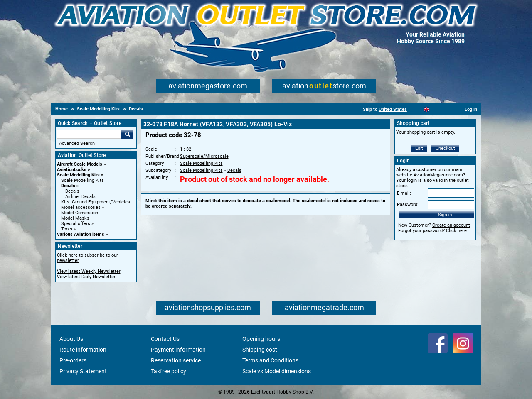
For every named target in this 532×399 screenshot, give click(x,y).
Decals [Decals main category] (72, 191)
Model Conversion (80, 213)
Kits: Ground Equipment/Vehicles (96, 202)
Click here (456, 231)
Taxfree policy (169, 371)
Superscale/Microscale (204, 156)
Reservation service (176, 360)
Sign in (445, 215)
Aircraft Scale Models (80, 164)
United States (393, 109)
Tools (67, 229)
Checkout (445, 148)
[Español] (437, 109)
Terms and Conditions (270, 360)
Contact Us (165, 339)
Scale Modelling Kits (78, 175)
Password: (408, 204)
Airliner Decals (80, 197)
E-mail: (404, 193)
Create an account (451, 225)
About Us (71, 339)
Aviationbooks (72, 170)
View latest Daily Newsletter (86, 277)
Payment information (178, 350)
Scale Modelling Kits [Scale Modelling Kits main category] (83, 180)
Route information (83, 350)
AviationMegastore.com (438, 175)
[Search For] (89, 134)
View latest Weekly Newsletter (89, 271)
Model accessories (81, 207)
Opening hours (261, 339)
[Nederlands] (416, 109)
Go (127, 134)
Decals (68, 186)
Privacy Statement (83, 371)
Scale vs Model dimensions (277, 371)
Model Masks (75, 218)
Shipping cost (260, 350)
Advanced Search (77, 143)
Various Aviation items (81, 234)
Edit (419, 148)
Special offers (76, 224)
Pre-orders (73, 360)
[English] (427, 109)
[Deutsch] (447, 109)
